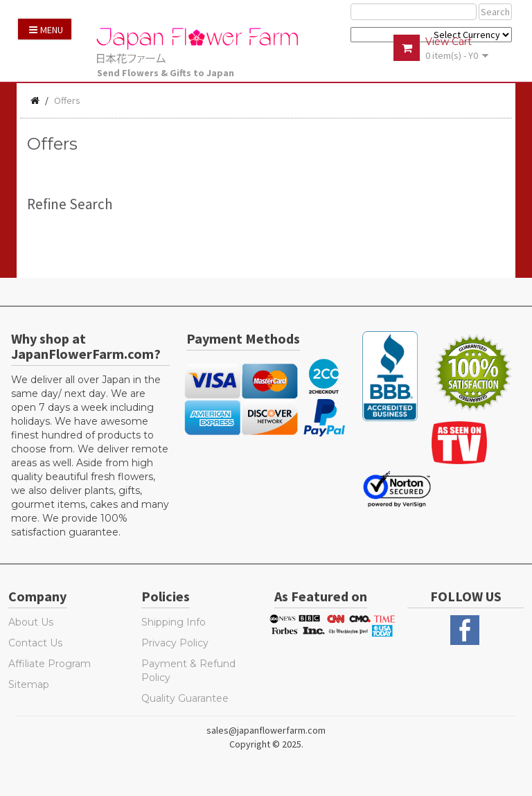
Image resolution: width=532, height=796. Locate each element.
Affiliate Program (50, 664)
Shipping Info (174, 622)
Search (495, 12)
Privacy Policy (175, 643)
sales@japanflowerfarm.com (266, 730)
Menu (46, 30)
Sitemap (29, 684)
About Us (31, 622)
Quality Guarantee (185, 698)
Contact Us (35, 643)
